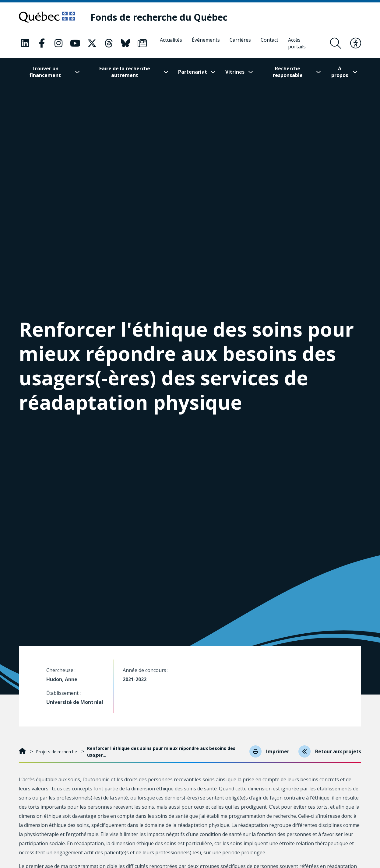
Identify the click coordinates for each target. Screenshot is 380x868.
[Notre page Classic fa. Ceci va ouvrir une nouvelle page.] (25, 43)
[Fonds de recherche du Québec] (159, 17)
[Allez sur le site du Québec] (47, 17)
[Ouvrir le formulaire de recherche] (336, 43)
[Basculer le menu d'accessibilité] (356, 43)
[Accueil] (23, 752)
